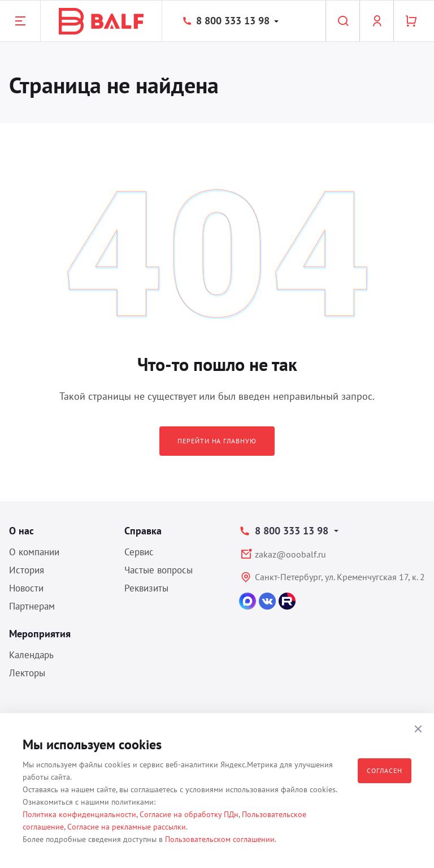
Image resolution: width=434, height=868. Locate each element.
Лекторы (27, 673)
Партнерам (32, 606)
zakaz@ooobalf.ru (290, 554)
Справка (143, 531)
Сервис (139, 552)
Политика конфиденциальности (79, 814)
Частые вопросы (159, 570)
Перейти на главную (217, 441)
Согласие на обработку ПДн (189, 814)
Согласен (385, 770)
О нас (21, 531)
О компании (34, 552)
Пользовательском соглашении (220, 839)
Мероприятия (40, 634)
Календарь (31, 655)
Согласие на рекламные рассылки (127, 827)
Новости (26, 588)
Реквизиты (146, 588)
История (27, 570)
